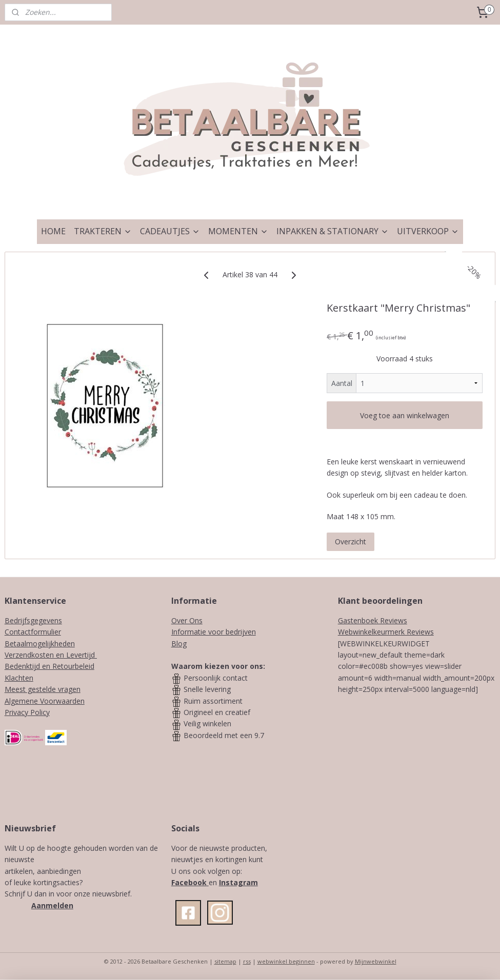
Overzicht (351, 542)
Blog (179, 644)
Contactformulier (33, 632)
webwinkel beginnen (286, 961)
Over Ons (187, 620)
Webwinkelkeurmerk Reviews (386, 632)
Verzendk (20, 655)
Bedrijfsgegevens (33, 620)
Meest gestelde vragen (43, 689)
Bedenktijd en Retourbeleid (49, 666)
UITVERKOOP (428, 231)
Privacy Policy (27, 712)
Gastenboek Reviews (373, 620)
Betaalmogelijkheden (40, 644)
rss (247, 961)
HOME (53, 231)
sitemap (225, 961)
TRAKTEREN (103, 231)
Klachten (19, 678)
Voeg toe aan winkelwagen (405, 415)
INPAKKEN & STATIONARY (333, 231)
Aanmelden (52, 905)
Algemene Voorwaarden (45, 701)
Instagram (238, 882)
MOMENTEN (238, 231)
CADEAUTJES (170, 231)
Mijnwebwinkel (376, 961)
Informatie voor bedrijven (214, 632)
